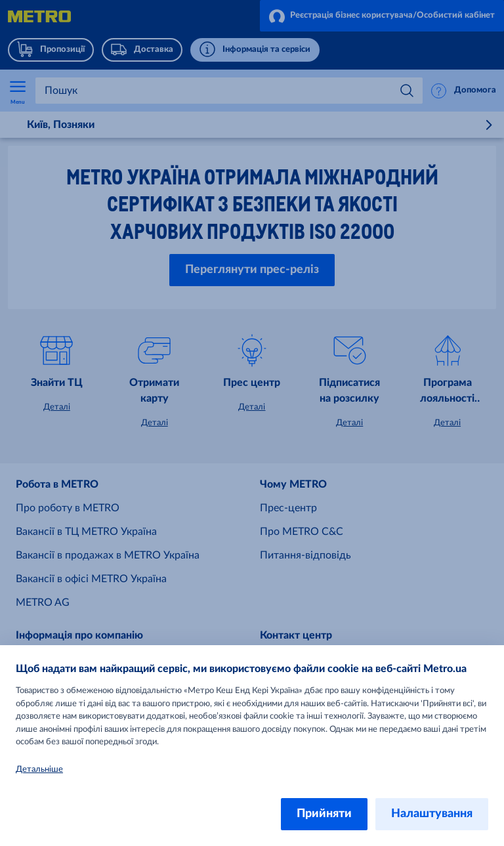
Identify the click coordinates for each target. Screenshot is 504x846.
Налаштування (432, 814)
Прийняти (324, 814)
